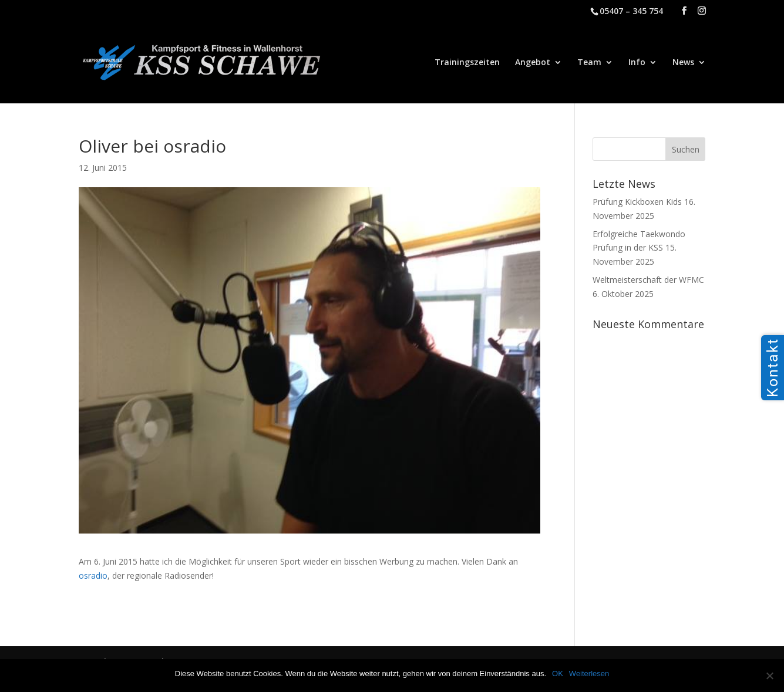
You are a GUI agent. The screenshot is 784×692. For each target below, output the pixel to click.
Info (637, 63)
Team (589, 63)
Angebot (533, 63)
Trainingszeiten (467, 63)
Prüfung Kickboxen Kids (637, 202)
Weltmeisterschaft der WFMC (648, 280)
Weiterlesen (589, 674)
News (683, 63)
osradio (93, 575)
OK (558, 674)
